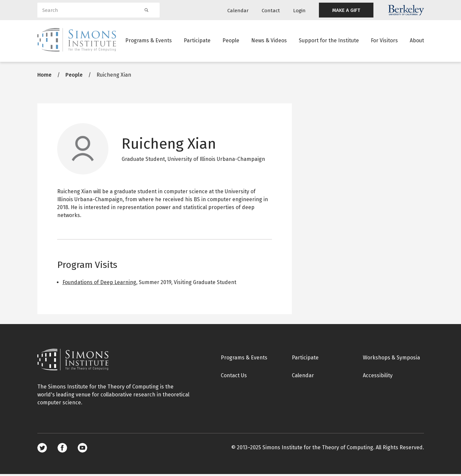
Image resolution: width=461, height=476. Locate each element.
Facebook (62, 450)
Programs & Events (149, 41)
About (417, 41)
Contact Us (234, 377)
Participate (197, 41)
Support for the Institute (329, 41)
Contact (271, 11)
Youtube (82, 450)
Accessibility (378, 377)
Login (299, 11)
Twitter (42, 450)
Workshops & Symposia (391, 360)
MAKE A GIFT (346, 10)
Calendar (238, 11)
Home (44, 77)
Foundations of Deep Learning (99, 284)
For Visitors (384, 41)
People (231, 41)
